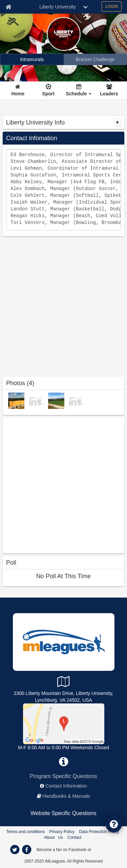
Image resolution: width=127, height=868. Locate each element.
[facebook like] (54, 485)
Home (18, 94)
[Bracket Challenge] (95, 59)
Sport (48, 94)
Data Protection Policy (99, 832)
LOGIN (112, 6)
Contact (74, 837)
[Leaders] (109, 91)
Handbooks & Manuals (67, 796)
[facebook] (27, 850)
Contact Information (66, 786)
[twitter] (15, 850)
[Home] (18, 91)
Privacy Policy (62, 832)
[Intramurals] (32, 59)
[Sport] (48, 91)
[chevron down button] (85, 7)
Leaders (109, 94)
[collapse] (117, 122)
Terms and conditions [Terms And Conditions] (26, 832)
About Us (54, 837)
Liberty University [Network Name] (57, 7)
